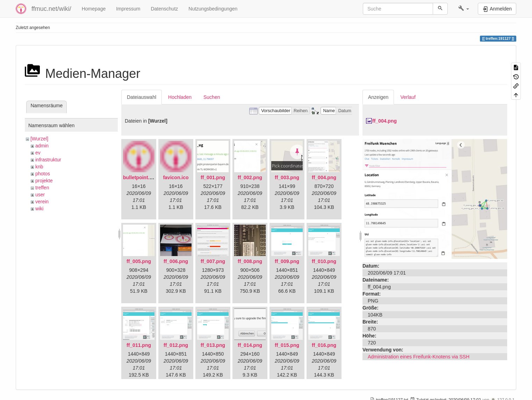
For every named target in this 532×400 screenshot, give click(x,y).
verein (42, 202)
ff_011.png (139, 345)
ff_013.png (213, 345)
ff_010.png (324, 261)
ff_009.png (287, 261)
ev (38, 153)
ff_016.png (324, 345)
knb (39, 167)
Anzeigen (378, 97)
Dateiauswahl (142, 97)
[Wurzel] (39, 139)
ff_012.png (176, 345)
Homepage (94, 9)
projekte (44, 181)
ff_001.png (213, 177)
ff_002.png (250, 177)
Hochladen (180, 97)
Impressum (128, 9)
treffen (42, 188)
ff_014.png (250, 345)
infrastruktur (48, 160)
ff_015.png (287, 345)
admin (42, 146)
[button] (464, 9)
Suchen (212, 97)
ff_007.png (213, 261)
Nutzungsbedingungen (213, 9)
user (40, 195)
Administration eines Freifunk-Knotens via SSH (419, 357)
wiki (39, 209)
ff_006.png (176, 261)
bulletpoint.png (141, 177)
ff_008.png (250, 261)
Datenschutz (164, 9)
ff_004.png (324, 177)
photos (43, 174)
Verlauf (408, 97)
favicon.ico (176, 177)
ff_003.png (287, 177)
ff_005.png (139, 261)
